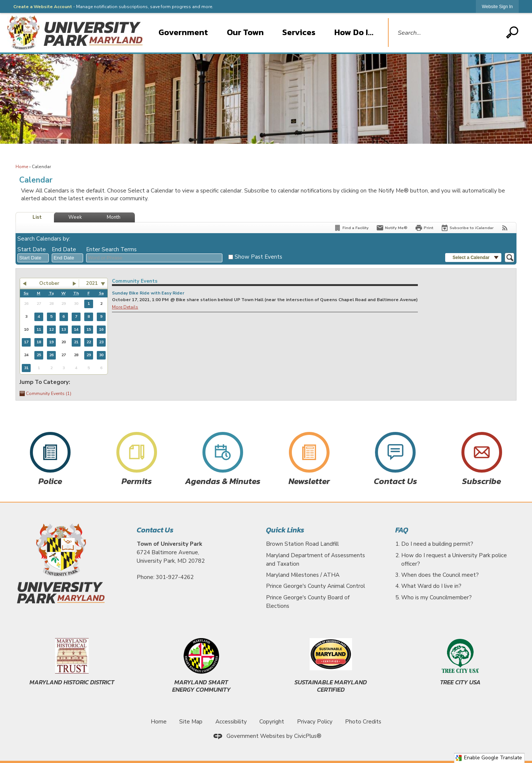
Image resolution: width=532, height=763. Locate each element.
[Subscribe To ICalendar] (467, 228)
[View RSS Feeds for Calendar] (505, 228)
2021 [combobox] (92, 283)
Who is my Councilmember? (436, 597)
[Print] (424, 228)
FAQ (402, 530)
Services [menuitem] (299, 32)
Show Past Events (258, 257)
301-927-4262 (175, 577)
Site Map (191, 722)
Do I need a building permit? (437, 544)
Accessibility (231, 722)
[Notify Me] (392, 228)
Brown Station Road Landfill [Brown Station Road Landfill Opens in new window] (302, 544)
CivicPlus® (308, 736)
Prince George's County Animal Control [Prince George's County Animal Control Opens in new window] (316, 586)
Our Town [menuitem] (245, 32)
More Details (125, 307)
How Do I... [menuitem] (354, 32)
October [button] (49, 283)
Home (22, 167)
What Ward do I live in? (431, 586)
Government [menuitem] (183, 32)
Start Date (32, 249)
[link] (497, 6)
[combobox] (33, 258)
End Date (64, 249)
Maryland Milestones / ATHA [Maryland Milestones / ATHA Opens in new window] (303, 575)
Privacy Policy (315, 722)
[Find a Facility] (351, 228)
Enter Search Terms (111, 249)
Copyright (272, 722)
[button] (512, 33)
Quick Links (285, 530)
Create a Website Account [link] (43, 7)
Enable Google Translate (489, 758)
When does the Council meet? (440, 575)
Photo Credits (363, 722)
